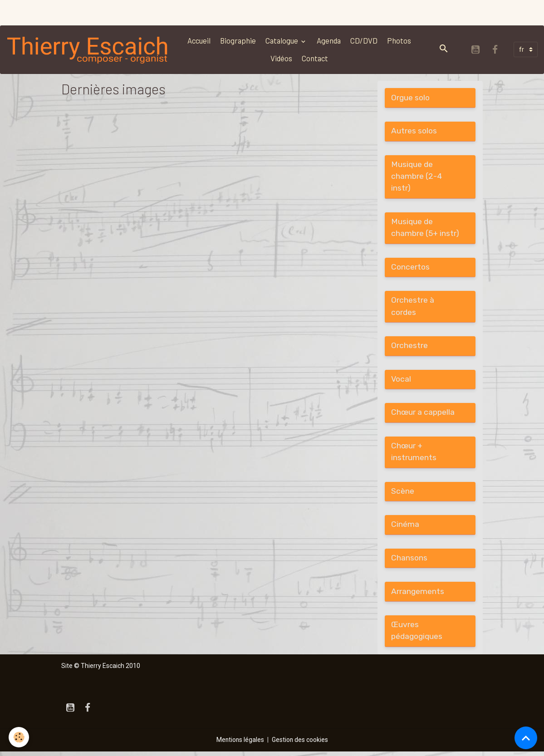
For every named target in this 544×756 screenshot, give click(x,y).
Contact (316, 58)
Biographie (239, 40)
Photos (400, 40)
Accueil (200, 40)
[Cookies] (19, 737)
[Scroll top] (526, 738)
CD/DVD (365, 40)
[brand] (89, 50)
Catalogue (283, 40)
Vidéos (282, 58)
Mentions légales (240, 744)
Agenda (330, 40)
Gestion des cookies (300, 744)
